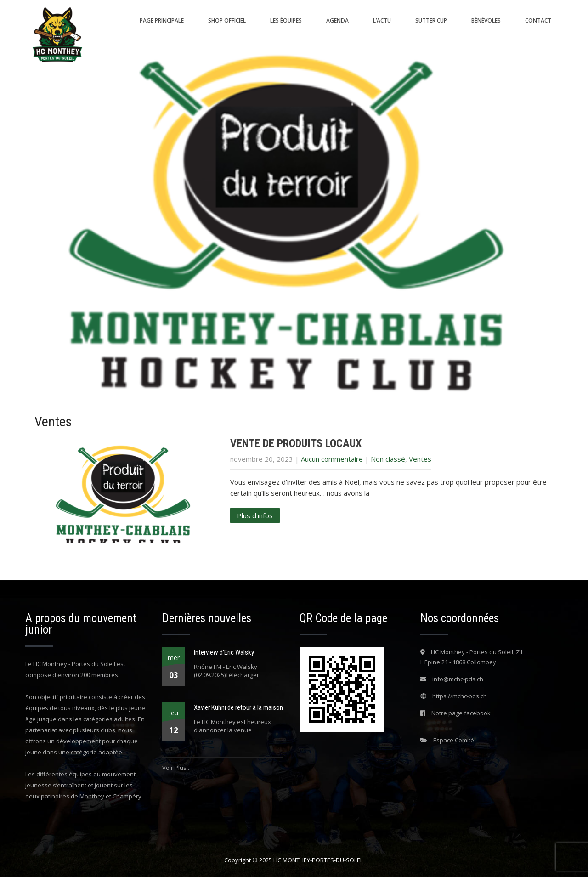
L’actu (382, 20)
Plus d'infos (255, 515)
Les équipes (286, 20)
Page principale (162, 20)
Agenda (337, 20)
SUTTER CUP (431, 20)
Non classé (388, 459)
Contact (538, 20)
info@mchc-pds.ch (458, 679)
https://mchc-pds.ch (460, 696)
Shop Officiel (227, 20)
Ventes (420, 459)
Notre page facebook (461, 713)
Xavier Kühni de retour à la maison (238, 707)
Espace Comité (454, 740)
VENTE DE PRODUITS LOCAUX (296, 443)
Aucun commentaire (332, 459)
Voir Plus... (176, 768)
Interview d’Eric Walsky (224, 652)
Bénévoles (486, 20)
